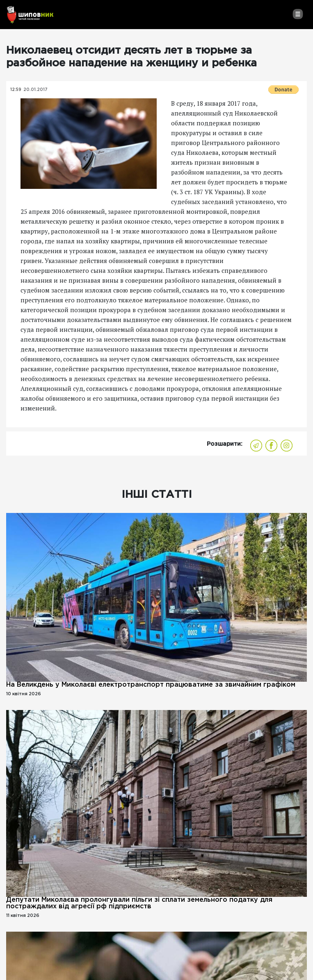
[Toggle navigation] (298, 14)
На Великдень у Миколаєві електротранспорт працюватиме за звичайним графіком (151, 685)
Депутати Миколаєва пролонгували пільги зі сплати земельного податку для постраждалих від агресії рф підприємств (139, 903)
